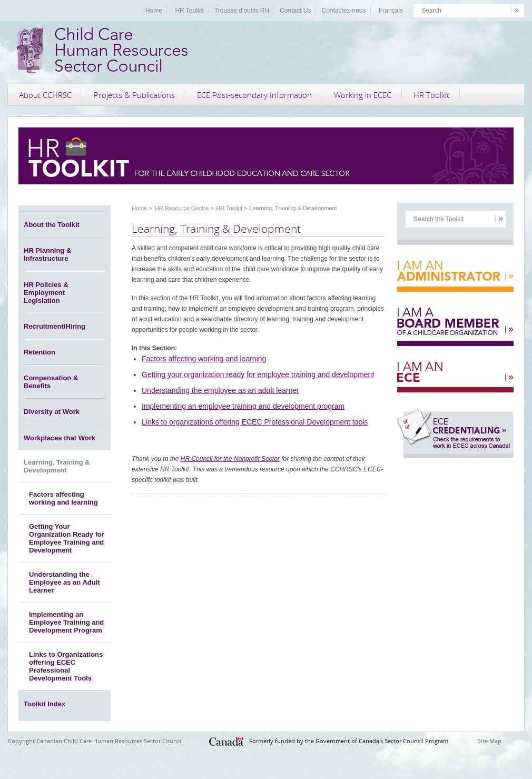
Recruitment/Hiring (55, 326)
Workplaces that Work (60, 438)
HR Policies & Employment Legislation (46, 293)
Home (154, 11)
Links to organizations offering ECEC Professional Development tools (255, 422)
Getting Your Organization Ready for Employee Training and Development (67, 538)
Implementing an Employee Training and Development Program (66, 622)
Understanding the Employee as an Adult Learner (65, 582)
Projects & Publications (134, 95)
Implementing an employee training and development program (243, 406)
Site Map (490, 741)
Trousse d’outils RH (242, 11)
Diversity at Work (52, 412)
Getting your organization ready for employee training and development (258, 374)
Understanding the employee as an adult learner (220, 390)
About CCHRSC (45, 95)
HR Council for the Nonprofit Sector (230, 459)
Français (391, 11)
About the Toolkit (52, 225)
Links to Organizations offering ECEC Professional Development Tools (66, 666)
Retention (40, 352)
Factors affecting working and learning (63, 498)
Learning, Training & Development (57, 466)
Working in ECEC (363, 95)
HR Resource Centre (182, 208)
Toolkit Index (45, 704)
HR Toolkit (189, 11)
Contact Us (295, 11)
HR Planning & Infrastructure (47, 254)
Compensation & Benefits (51, 382)
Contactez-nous (343, 11)
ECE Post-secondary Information (254, 95)
